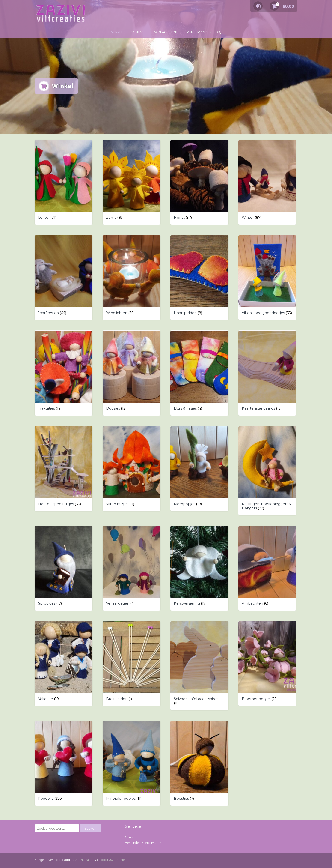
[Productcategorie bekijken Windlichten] (132, 278)
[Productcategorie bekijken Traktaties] (64, 373)
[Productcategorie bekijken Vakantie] (64, 664)
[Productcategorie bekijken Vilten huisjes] (132, 469)
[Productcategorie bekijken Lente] (64, 182)
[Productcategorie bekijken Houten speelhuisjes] (64, 469)
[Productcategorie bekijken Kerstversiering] (199, 568)
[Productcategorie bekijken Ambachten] (267, 568)
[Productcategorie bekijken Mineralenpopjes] (132, 763)
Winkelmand (196, 33)
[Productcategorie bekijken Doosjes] (132, 373)
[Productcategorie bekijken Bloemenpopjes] (267, 664)
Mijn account (166, 33)
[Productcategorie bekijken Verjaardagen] (132, 568)
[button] (219, 33)
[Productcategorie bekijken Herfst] (199, 182)
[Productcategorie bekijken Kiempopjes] (199, 469)
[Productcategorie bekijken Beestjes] (199, 763)
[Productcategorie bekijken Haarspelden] (199, 278)
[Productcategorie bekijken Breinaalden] (132, 664)
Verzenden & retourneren (143, 843)
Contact (138, 33)
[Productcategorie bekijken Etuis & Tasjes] (199, 373)
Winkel (117, 33)
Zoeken (90, 828)
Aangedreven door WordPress (56, 860)
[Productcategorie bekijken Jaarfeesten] (64, 278)
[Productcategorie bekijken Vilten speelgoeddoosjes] (267, 278)
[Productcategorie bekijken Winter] (267, 182)
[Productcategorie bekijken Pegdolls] (64, 763)
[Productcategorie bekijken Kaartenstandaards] (267, 373)
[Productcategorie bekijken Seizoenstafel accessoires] (199, 666)
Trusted (95, 860)
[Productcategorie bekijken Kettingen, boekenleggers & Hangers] (267, 471)
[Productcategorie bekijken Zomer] (132, 182)
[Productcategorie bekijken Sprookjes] (64, 568)
